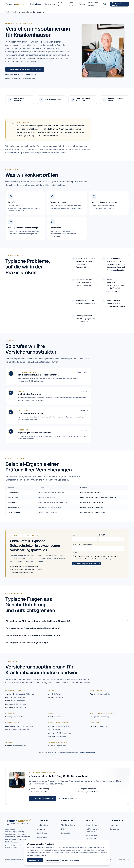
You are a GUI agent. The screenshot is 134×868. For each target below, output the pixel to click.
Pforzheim (16, 707)
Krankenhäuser (36, 4)
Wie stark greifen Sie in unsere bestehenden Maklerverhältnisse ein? (67, 621)
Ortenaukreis (20, 694)
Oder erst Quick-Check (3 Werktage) (21, 75)
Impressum (114, 825)
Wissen (82, 4)
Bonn (54, 730)
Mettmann (58, 736)
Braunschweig (19, 726)
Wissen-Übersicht (92, 825)
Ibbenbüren (59, 733)
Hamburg (15, 717)
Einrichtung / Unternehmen (82, 544)
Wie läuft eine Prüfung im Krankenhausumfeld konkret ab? (67, 635)
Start (7, 12)
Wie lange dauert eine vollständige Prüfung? (67, 643)
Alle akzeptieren (35, 860)
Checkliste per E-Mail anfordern (87, 564)
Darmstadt (56, 717)
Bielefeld (58, 726)
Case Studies (72, 4)
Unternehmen (50, 4)
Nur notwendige (52, 860)
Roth (54, 694)
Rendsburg (57, 746)
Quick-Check (61, 4)
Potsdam (101, 694)
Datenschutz (115, 829)
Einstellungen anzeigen (70, 860)
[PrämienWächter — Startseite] (16, 4)
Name (75, 535)
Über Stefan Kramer (93, 4)
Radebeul (17, 746)
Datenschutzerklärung (103, 559)
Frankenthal (99, 726)
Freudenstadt (16, 704)
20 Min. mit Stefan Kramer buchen (25, 69)
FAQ (104, 4)
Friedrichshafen (15, 697)
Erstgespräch (66, 833)
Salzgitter (17, 730)
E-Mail (102, 535)
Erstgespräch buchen (117, 4)
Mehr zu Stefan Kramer (68, 798)
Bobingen (55, 697)
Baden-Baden (15, 701)
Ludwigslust (99, 717)
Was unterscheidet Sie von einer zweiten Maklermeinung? (67, 628)
